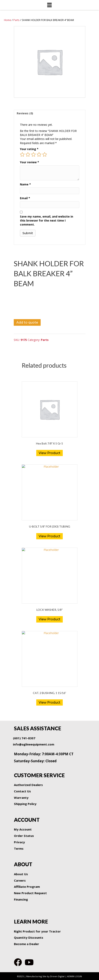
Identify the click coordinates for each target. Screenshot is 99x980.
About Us (21, 874)
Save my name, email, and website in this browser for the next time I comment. (47, 221)
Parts (16, 20)
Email (25, 198)
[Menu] (49, 5)
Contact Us (22, 791)
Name (25, 184)
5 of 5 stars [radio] (45, 154)
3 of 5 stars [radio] (33, 154)
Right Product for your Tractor (37, 931)
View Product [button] (49, 453)
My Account (23, 829)
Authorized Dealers (28, 785)
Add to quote (27, 322)
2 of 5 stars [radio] (28, 154)
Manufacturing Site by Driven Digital (45, 976)
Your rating (29, 149)
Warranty (21, 798)
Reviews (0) (25, 113)
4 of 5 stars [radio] (39, 154)
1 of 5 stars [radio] (22, 154)
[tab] (50, 113)
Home (8, 20)
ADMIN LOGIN (74, 976)
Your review (29, 162)
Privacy (19, 842)
